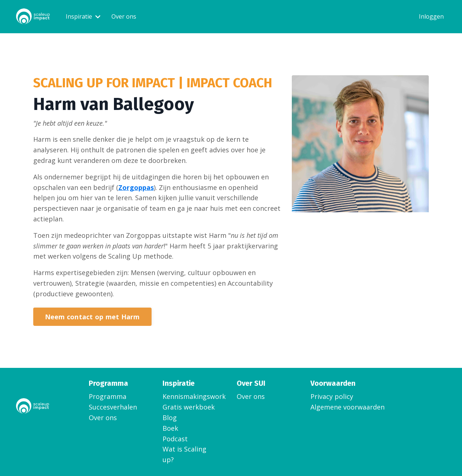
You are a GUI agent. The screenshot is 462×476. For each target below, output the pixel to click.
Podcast (175, 439)
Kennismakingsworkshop (190, 396)
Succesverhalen (113, 407)
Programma (108, 396)
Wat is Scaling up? (184, 454)
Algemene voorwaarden (348, 407)
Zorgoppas (136, 187)
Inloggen (431, 16)
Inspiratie (83, 16)
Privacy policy (332, 396)
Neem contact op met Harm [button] (92, 317)
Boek (170, 428)
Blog (170, 418)
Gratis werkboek (189, 407)
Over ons (124, 16)
